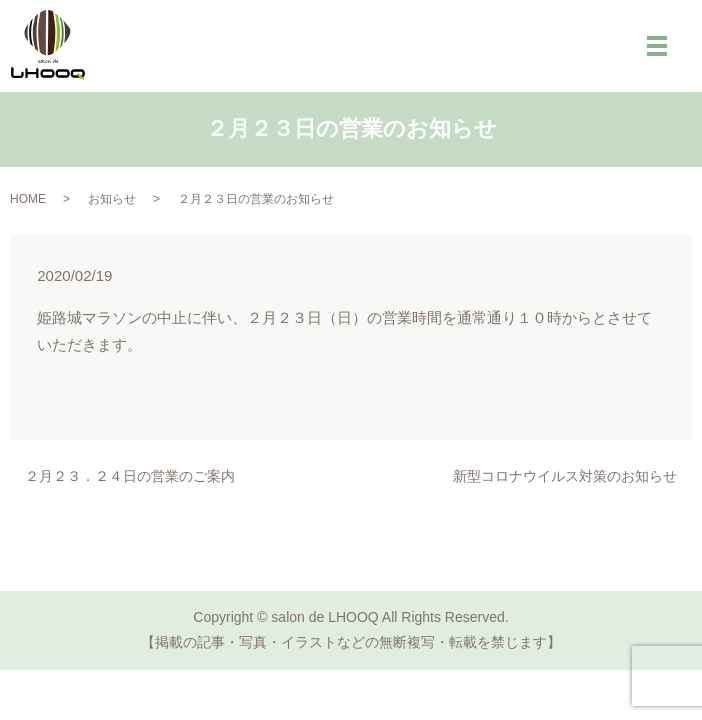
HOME (28, 199)
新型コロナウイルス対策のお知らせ (565, 476)
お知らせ (112, 199)
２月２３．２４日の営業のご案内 (130, 476)
